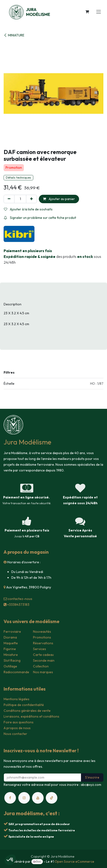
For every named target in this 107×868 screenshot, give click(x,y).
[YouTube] (38, 798)
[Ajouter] (31, 199)
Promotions (42, 637)
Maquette (11, 643)
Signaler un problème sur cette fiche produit (40, 218)
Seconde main (44, 660)
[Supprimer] (9, 199)
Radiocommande (16, 672)
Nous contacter (15, 734)
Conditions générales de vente (27, 711)
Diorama (10, 637)
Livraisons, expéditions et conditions (31, 716)
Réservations (43, 643)
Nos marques (43, 672)
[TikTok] (52, 798)
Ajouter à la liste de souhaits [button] (28, 209)
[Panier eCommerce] (87, 12)
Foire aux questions (19, 722)
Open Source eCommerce (74, 861)
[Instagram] (24, 798)
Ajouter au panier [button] (59, 199)
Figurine (10, 649)
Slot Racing (12, 660)
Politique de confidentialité (24, 705)
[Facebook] (10, 798)
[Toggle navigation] (99, 12)
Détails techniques (18, 178)
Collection (41, 666)
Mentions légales (17, 699)
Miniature (11, 655)
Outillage (10, 666)
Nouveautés (42, 632)
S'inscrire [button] (92, 777)
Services (40, 649)
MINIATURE (14, 35)
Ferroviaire (12, 632)
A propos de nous (17, 728)
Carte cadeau (43, 655)
